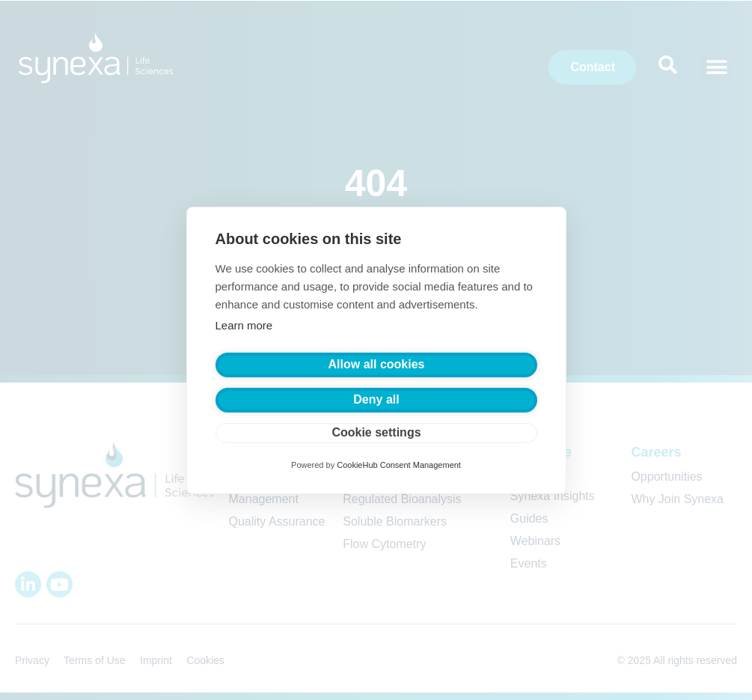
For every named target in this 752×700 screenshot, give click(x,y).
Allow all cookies (377, 364)
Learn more (244, 325)
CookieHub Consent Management (399, 465)
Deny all (376, 399)
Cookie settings (376, 432)
